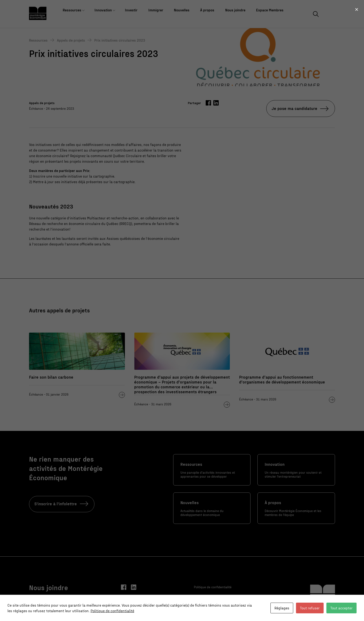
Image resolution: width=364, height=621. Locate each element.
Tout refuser (310, 608)
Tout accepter (341, 608)
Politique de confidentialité (112, 611)
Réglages (282, 608)
